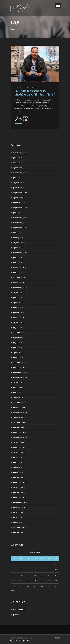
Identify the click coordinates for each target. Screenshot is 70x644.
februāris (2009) (19, 422)
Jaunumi (16, 615)
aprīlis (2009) (18, 417)
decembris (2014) (20, 268)
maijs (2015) (18, 263)
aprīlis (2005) (18, 522)
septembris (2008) (20, 437)
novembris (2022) (20, 173)
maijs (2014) (18, 273)
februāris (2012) (19, 332)
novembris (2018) (20, 218)
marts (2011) (18, 357)
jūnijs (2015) (18, 258)
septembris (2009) (20, 412)
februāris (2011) (19, 362)
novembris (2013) (20, 288)
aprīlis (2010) (18, 397)
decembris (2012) (20, 318)
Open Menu (58, 5)
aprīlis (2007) (18, 467)
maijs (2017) (18, 233)
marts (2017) (18, 238)
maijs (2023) (18, 163)
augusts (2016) (19, 243)
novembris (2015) (20, 253)
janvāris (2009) (19, 427)
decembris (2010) (20, 367)
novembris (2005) (20, 502)
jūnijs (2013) (18, 298)
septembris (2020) (20, 193)
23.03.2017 (19, 87)
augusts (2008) (19, 442)
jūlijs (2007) (17, 457)
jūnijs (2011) (18, 347)
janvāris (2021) (19, 188)
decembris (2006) (20, 482)
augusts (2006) (19, 487)
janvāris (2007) (19, 477)
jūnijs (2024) (18, 158)
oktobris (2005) (19, 507)
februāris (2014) (19, 278)
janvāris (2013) (19, 313)
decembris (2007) (20, 447)
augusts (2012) (19, 323)
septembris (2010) (20, 377)
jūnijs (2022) (18, 178)
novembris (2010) (20, 372)
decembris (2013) (20, 283)
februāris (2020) (19, 203)
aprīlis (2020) (18, 198)
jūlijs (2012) (17, 328)
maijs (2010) (18, 392)
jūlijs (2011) (17, 342)
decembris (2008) (20, 432)
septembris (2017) (20, 228)
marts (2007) (18, 472)
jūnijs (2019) (18, 213)
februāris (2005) (19, 527)
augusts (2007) (19, 452)
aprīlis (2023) (18, 168)
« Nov (13, 590)
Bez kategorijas (19, 610)
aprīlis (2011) (18, 352)
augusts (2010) (19, 382)
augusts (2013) (19, 293)
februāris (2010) (19, 402)
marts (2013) (18, 308)
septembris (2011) (20, 337)
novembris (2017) (20, 223)
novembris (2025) (20, 153)
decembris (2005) (20, 497)
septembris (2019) (20, 208)
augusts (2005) (19, 512)
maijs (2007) (18, 462)
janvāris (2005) (19, 532)
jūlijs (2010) (17, 387)
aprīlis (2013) (18, 303)
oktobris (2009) (19, 407)
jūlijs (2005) (17, 517)
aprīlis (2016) (18, 248)
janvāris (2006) (19, 492)
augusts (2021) (19, 183)
